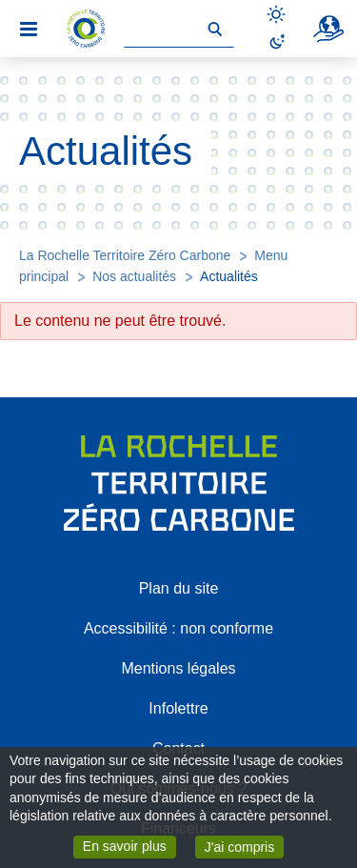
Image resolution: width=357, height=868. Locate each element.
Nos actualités (134, 276)
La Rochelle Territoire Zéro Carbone (125, 255)
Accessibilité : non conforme (178, 628)
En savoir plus (129, 845)
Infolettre (178, 708)
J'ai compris (244, 846)
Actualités (229, 276)
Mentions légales (178, 668)
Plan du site (179, 588)
